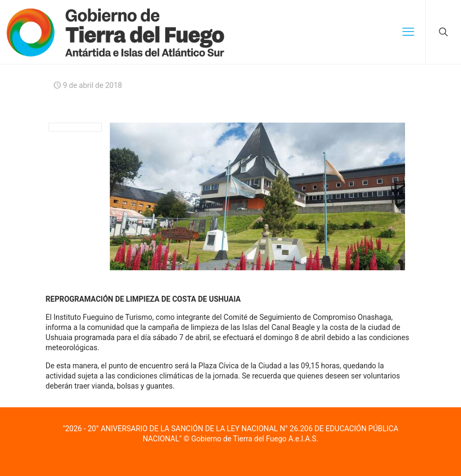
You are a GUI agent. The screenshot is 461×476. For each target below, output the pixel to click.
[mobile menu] (408, 32)
